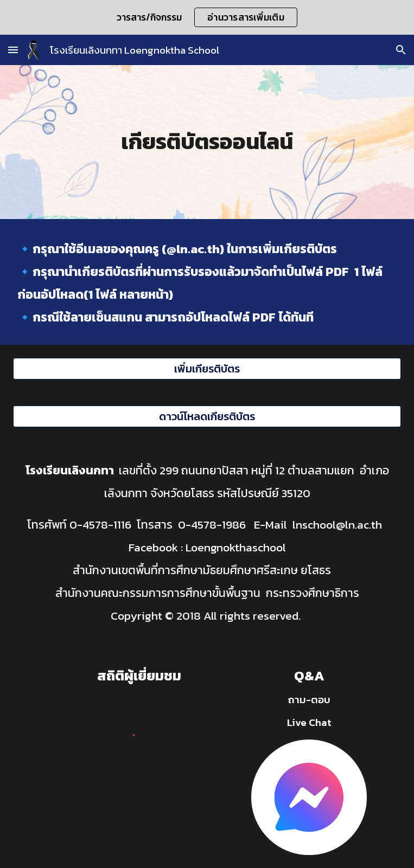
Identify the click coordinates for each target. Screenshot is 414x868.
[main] (207, 142)
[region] (207, 17)
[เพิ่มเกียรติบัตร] (207, 369)
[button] (13, 50)
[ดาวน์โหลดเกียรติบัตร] (207, 416)
